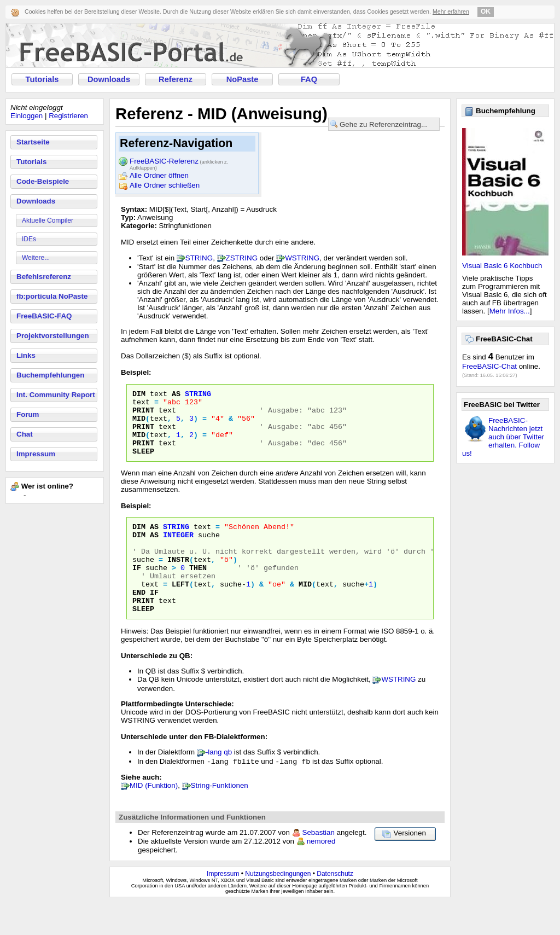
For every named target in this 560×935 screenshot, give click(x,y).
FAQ (309, 79)
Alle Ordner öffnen (159, 175)
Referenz (176, 79)
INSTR (178, 580)
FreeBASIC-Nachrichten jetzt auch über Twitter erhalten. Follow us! (503, 437)
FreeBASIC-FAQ (44, 316)
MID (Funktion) (154, 818)
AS (176, 395)
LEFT (180, 610)
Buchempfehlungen (50, 375)
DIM (139, 395)
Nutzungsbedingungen (278, 906)
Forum (28, 414)
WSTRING (302, 258)
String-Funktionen (220, 818)
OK (486, 11)
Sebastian (319, 865)
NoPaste (243, 79)
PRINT (143, 415)
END (139, 620)
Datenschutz (335, 906)
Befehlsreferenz (44, 277)
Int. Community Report (56, 395)
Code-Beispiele (43, 181)
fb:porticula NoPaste (52, 296)
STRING (199, 258)
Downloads (109, 79)
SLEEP (143, 464)
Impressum (36, 454)
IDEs (29, 239)
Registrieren (68, 116)
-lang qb (219, 783)
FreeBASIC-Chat (489, 366)
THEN (198, 590)
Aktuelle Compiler (48, 220)
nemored (321, 873)
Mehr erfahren (451, 11)
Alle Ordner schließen (165, 185)
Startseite (33, 142)
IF (137, 590)
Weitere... (36, 258)
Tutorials (42, 79)
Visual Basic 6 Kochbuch (502, 266)
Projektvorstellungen (53, 336)
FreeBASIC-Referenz (179, 162)
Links (26, 355)
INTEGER (178, 551)
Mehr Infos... (510, 311)
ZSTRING (242, 258)
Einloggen (27, 116)
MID (139, 425)
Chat (25, 434)
